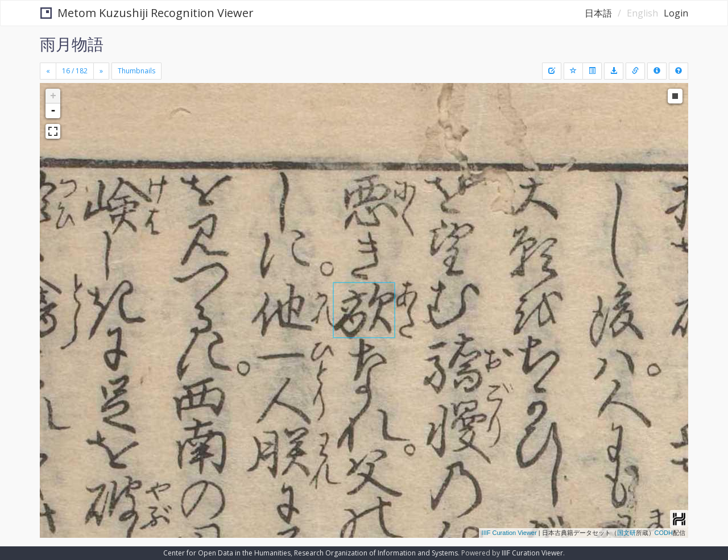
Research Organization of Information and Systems (376, 553)
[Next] (101, 71)
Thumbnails (136, 71)
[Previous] (48, 71)
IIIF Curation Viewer (509, 533)
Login (676, 13)
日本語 (598, 13)
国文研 (626, 533)
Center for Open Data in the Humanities (227, 553)
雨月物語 (72, 44)
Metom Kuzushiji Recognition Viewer (147, 13)
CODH (664, 533)
